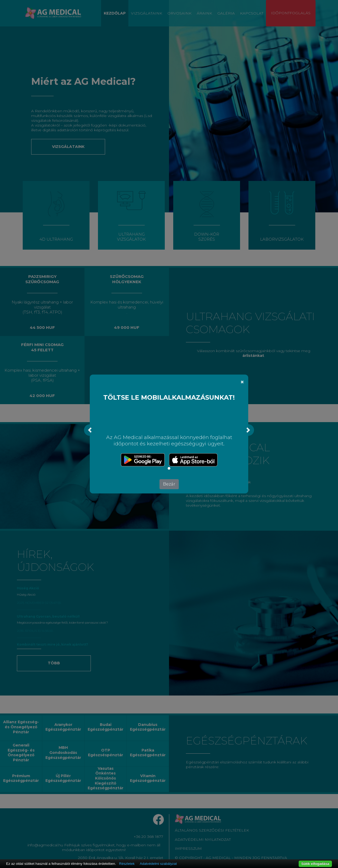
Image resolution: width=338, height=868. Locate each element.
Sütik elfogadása (315, 864)
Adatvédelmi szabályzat (158, 864)
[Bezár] (242, 382)
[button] (90, 430)
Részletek (127, 864)
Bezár (169, 484)
